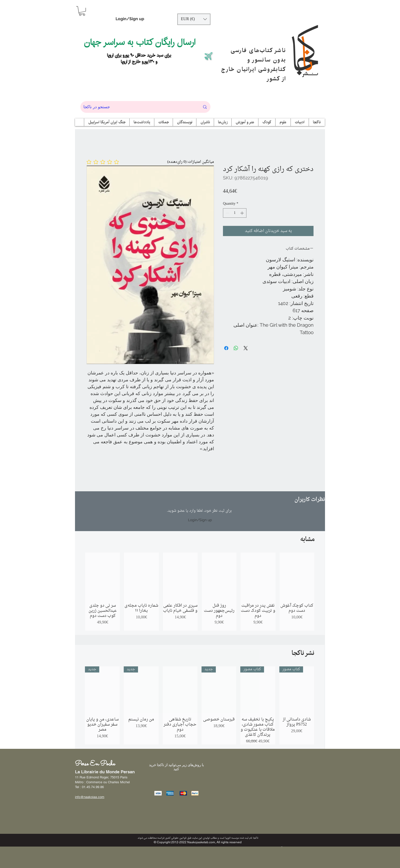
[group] (200, 592)
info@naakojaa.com (90, 797)
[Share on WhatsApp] (236, 348)
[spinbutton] (235, 213)
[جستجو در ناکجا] (138, 107)
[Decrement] (227, 213)
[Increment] (242, 213)
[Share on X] (246, 348)
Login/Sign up (130, 19)
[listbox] (194, 19)
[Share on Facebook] (226, 348)
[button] (82, 11)
